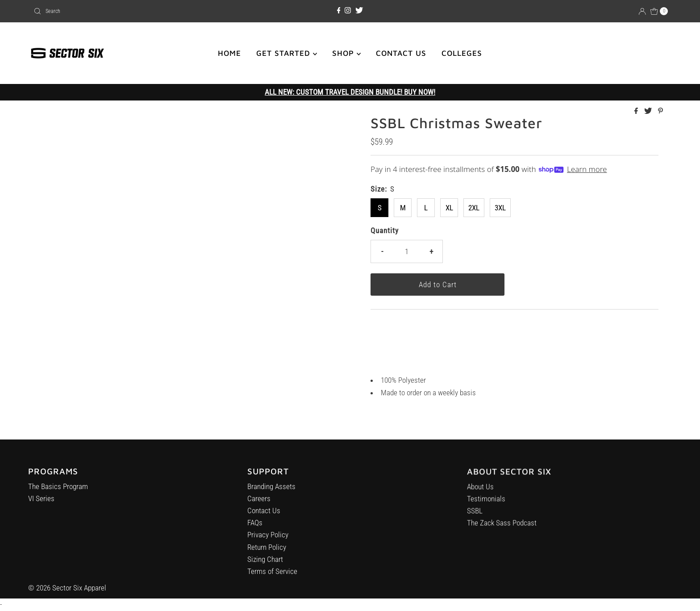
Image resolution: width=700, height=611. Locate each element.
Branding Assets (271, 490)
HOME (229, 53)
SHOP (346, 53)
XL (449, 208)
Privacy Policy (268, 539)
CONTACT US (401, 53)
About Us (480, 493)
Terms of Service (272, 575)
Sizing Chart (265, 563)
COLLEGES (462, 53)
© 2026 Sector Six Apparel (67, 588)
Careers (259, 502)
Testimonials (486, 505)
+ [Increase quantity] (431, 251)
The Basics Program (58, 489)
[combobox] (134, 11)
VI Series (41, 501)
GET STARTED (287, 53)
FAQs (255, 527)
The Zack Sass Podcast (502, 529)
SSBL (475, 517)
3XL (500, 208)
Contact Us (264, 515)
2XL (474, 208)
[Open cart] (659, 11)
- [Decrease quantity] (382, 251)
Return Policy (267, 551)
